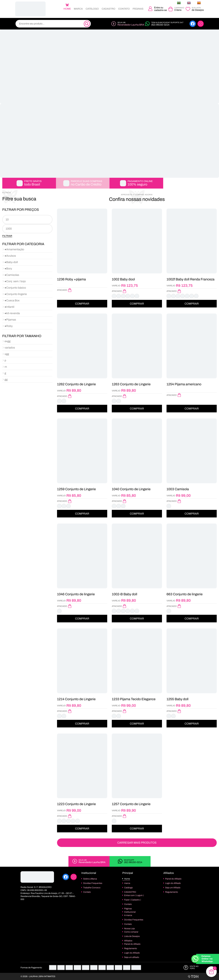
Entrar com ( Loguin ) (134, 895)
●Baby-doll (11, 262)
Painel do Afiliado (132, 944)
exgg (8, 341)
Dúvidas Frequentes (93, 883)
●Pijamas (10, 320)
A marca (128, 915)
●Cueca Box (12, 300)
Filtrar (7, 236)
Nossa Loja (129, 929)
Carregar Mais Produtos (137, 843)
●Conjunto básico (15, 288)
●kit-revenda (12, 313)
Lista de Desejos (132, 936)
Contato (124, 9)
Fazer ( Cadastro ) (133, 900)
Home (67, 9)
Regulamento (131, 948)
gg (6, 380)
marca (78, 9)
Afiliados (128, 941)
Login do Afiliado (132, 953)
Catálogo (92, 9)
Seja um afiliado (132, 957)
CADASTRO (109, 9)
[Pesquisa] (87, 24)
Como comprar (131, 932)
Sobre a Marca (90, 879)
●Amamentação (14, 249)
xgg (7, 354)
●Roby (9, 326)
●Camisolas (12, 275)
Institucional (130, 912)
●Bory (8, 269)
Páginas (138, 9)
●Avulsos (10, 256)
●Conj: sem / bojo (15, 281)
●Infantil (9, 307)
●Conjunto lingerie (16, 294)
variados (10, 348)
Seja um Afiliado (173, 888)
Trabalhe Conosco (92, 888)
